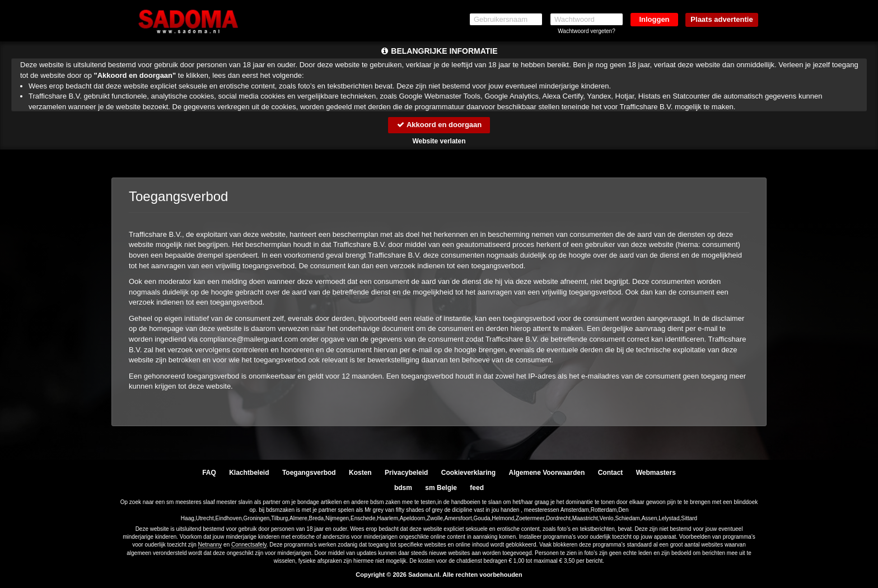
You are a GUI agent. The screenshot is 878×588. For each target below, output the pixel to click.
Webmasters (656, 473)
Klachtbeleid (249, 473)
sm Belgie (441, 488)
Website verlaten (439, 141)
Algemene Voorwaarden (547, 473)
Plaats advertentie (721, 19)
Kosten (360, 473)
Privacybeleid (406, 473)
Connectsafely (249, 545)
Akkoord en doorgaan (439, 125)
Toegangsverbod (309, 473)
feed (477, 488)
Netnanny (210, 545)
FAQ (209, 473)
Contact (611, 473)
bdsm (403, 488)
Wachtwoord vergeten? (586, 31)
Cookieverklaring (468, 473)
